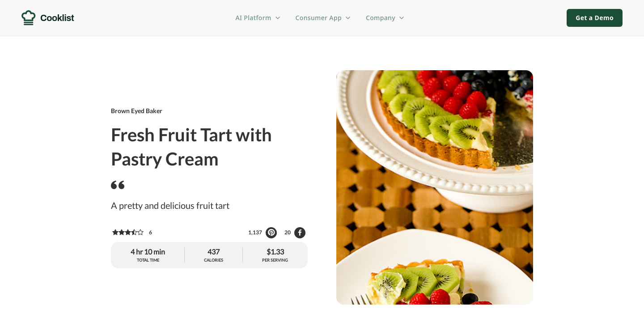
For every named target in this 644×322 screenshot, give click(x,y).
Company (386, 18)
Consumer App (324, 18)
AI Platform (258, 18)
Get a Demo (595, 18)
